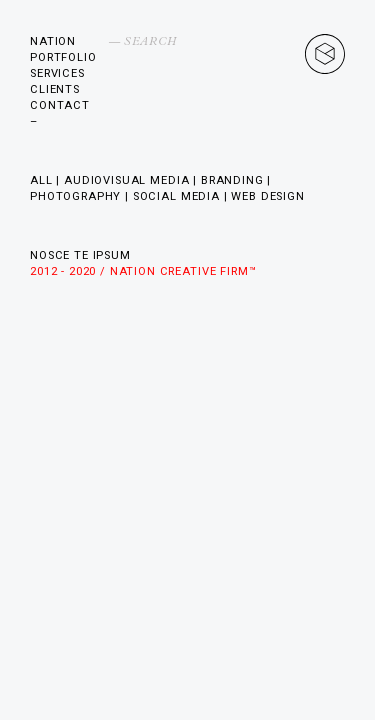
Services (57, 73)
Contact (60, 105)
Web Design (267, 196)
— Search (143, 41)
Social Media (176, 196)
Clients (55, 89)
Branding (232, 180)
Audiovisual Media (126, 180)
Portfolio (63, 57)
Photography (75, 196)
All (41, 180)
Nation (53, 41)
